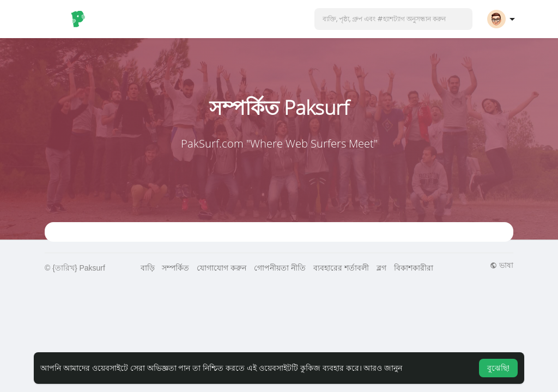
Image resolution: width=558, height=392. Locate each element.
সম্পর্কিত (175, 268)
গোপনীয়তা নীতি (280, 268)
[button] (393, 19)
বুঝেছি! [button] (498, 368)
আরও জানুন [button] (383, 368)
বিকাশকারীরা (414, 268)
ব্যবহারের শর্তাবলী (341, 268)
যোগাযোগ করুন (222, 268)
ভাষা (502, 265)
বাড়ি (148, 268)
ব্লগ (381, 268)
